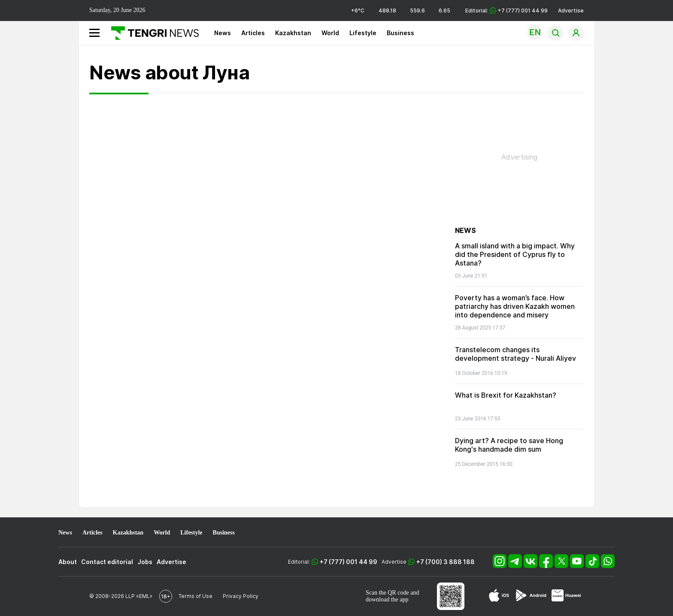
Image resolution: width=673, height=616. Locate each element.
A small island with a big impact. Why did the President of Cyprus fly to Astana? (515, 254)
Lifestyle (363, 33)
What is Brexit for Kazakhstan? (506, 395)
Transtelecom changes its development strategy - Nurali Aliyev (515, 354)
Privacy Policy (241, 596)
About (68, 562)
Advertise (571, 11)
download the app (387, 599)
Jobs (145, 562)
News (223, 33)
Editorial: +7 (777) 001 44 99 (506, 11)
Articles (253, 33)
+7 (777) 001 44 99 (349, 562)
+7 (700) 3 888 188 (446, 562)
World (330, 33)
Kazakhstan (293, 33)
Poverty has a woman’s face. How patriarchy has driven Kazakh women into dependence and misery (515, 306)
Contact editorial (107, 562)
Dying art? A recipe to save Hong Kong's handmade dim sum (509, 445)
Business (400, 33)
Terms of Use (196, 596)
